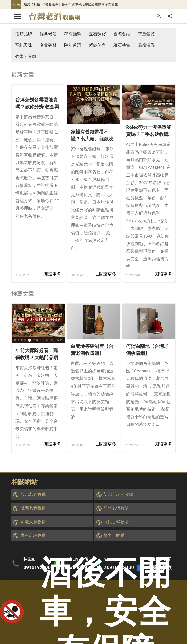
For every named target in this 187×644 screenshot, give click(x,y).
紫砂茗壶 (97, 45)
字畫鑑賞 (146, 34)
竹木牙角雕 (26, 56)
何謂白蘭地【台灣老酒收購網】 (147, 350)
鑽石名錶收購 (33, 535)
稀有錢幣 (73, 34)
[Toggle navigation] (17, 16)
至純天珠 (24, 45)
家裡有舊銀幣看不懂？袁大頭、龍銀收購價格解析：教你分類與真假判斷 (92, 136)
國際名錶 (122, 34)
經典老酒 (48, 34)
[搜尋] (159, 16)
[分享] (170, 16)
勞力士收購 (114, 535)
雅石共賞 (122, 45)
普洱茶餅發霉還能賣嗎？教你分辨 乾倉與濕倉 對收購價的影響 (37, 104)
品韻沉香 (146, 45)
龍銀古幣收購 (116, 522)
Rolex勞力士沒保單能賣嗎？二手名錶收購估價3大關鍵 (149, 131)
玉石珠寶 (97, 34)
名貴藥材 (48, 45)
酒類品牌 (24, 34)
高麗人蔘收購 (33, 522)
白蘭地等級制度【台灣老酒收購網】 (92, 350)
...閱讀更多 (51, 274)
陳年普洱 (73, 45)
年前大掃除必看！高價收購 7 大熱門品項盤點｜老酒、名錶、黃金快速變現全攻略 (37, 354)
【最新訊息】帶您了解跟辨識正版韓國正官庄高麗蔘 (80, 5)
